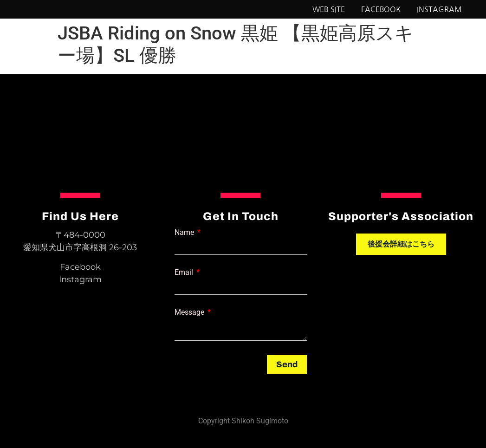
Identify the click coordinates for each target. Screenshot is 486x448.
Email (185, 273)
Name (185, 233)
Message (190, 312)
